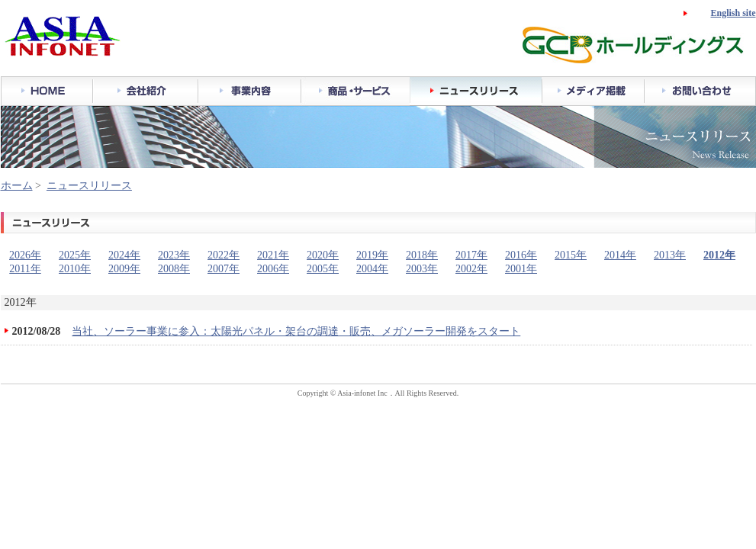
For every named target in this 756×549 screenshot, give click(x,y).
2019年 (372, 255)
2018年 (422, 255)
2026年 (25, 255)
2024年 (124, 255)
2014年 (620, 255)
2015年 (571, 255)
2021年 (273, 255)
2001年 (521, 269)
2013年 (670, 255)
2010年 (75, 269)
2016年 (521, 255)
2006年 (273, 269)
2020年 (323, 255)
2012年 (719, 255)
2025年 (75, 255)
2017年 (471, 255)
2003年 (422, 269)
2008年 (174, 269)
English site (733, 13)
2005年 (323, 269)
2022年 (224, 255)
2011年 (25, 269)
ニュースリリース (89, 186)
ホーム (17, 186)
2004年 (372, 269)
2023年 (174, 255)
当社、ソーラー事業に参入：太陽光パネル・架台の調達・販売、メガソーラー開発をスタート (296, 331)
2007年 (224, 269)
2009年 (124, 269)
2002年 (471, 269)
